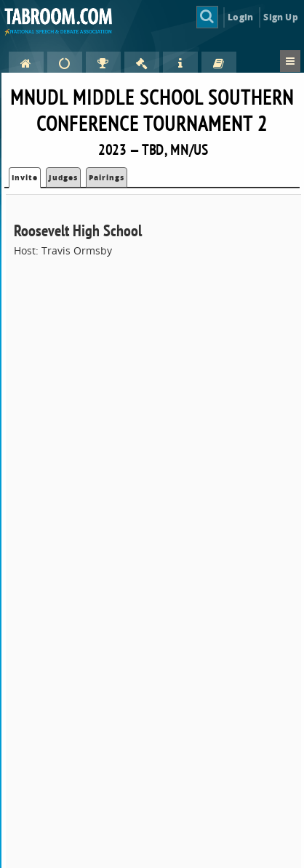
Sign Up (280, 17)
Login (240, 17)
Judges (63, 177)
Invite (25, 177)
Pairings (107, 177)
